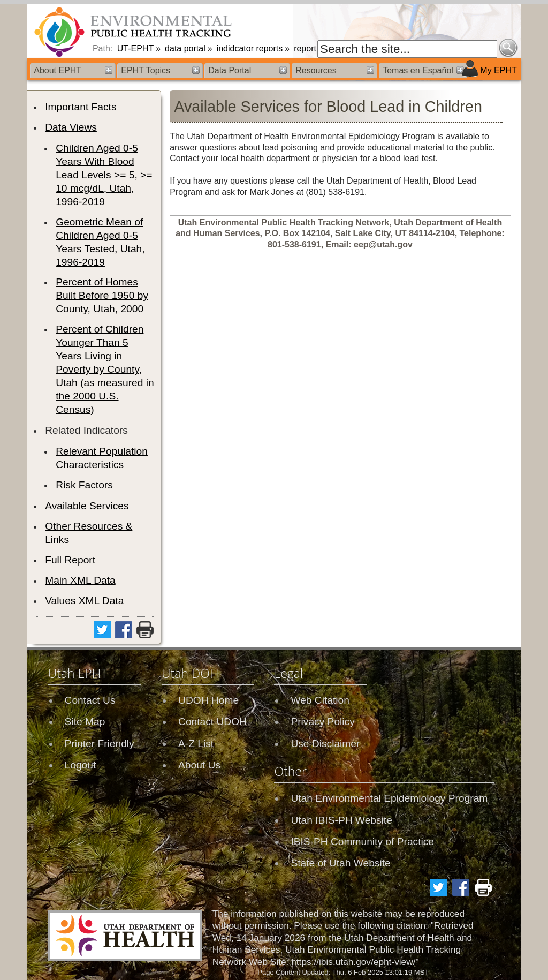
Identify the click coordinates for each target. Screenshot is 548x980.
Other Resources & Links (89, 533)
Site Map (85, 722)
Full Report (70, 560)
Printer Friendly (100, 744)
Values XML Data (84, 601)
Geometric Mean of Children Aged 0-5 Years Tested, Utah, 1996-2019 (100, 242)
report (305, 48)
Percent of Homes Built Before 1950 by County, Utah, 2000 (102, 295)
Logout (81, 765)
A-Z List (196, 744)
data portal (185, 48)
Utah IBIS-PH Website (341, 820)
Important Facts (81, 107)
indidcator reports (250, 48)
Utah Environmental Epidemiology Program (389, 798)
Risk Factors (84, 485)
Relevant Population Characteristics (102, 458)
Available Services (87, 506)
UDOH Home (208, 700)
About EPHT (58, 70)
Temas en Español (418, 70)
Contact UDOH (212, 722)
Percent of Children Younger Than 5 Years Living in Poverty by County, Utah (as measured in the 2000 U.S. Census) (105, 369)
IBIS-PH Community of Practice (362, 842)
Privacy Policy (322, 722)
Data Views (71, 127)
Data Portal (230, 70)
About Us (199, 765)
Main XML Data (80, 580)
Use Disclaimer (325, 744)
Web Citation (320, 700)
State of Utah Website (340, 863)
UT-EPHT (135, 48)
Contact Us (90, 700)
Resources (316, 70)
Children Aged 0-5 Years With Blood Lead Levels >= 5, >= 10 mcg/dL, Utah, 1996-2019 (104, 175)
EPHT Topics (146, 70)
